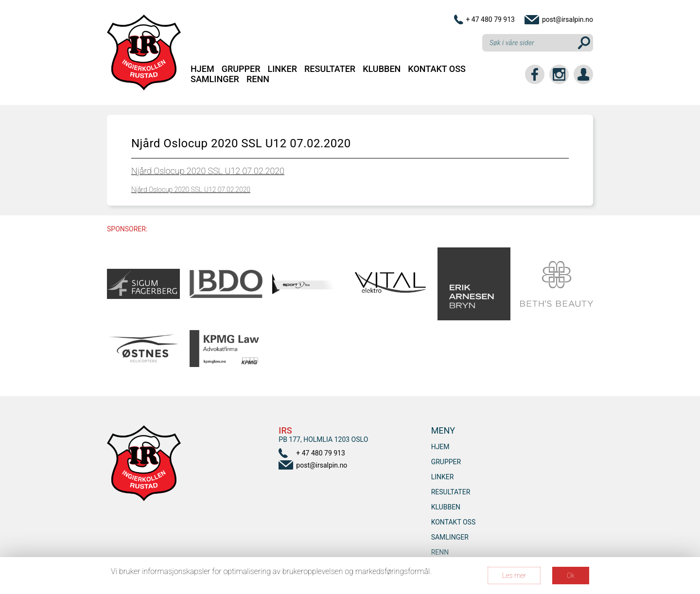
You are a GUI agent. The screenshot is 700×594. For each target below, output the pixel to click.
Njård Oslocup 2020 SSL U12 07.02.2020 (208, 171)
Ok (571, 576)
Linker (282, 69)
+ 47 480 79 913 (490, 19)
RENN (258, 79)
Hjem (202, 69)
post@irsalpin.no (568, 19)
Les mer (514, 576)
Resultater (330, 69)
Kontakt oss (437, 69)
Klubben (382, 69)
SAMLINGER (215, 79)
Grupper (241, 69)
